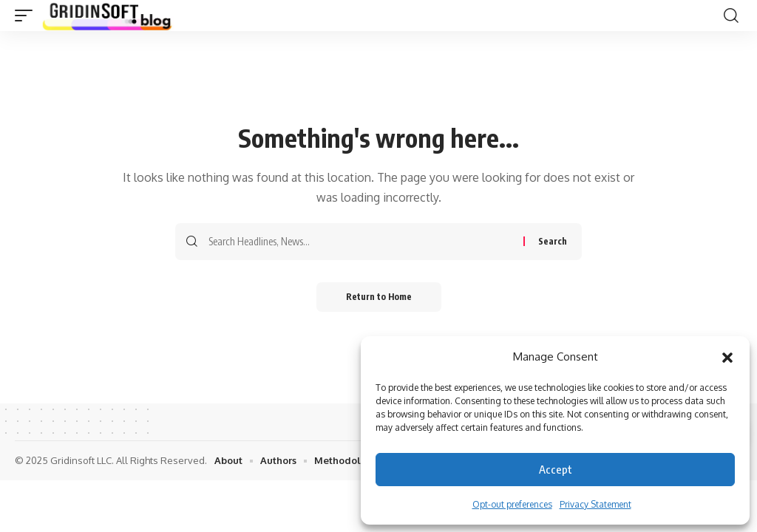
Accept (556, 469)
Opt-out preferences (512, 504)
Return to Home (379, 297)
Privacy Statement (595, 504)
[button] (727, 357)
